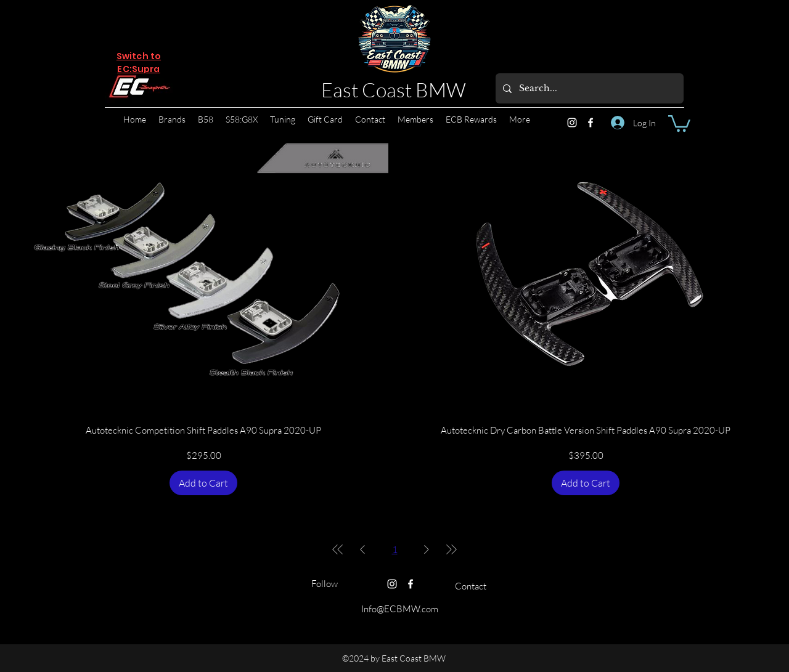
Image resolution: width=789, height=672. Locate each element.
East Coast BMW (394, 90)
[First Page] (338, 549)
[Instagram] (572, 123)
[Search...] (588, 88)
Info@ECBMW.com (400, 609)
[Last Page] (451, 549)
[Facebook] (591, 123)
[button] (679, 123)
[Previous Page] (362, 549)
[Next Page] (427, 549)
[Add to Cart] (203, 483)
